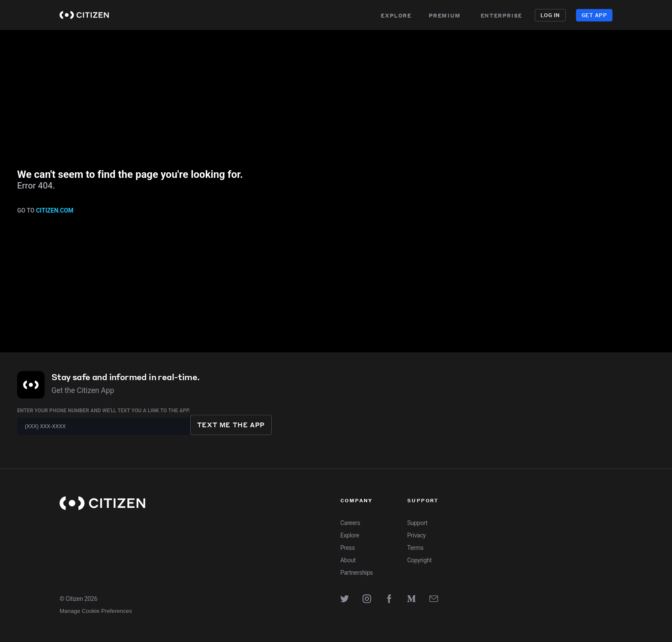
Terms (415, 548)
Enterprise (505, 15)
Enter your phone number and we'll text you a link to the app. (104, 411)
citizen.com (55, 210)
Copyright (419, 560)
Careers (350, 523)
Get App (594, 15)
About (348, 560)
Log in (550, 15)
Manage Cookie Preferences (96, 611)
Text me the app (231, 425)
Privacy (416, 535)
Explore (396, 15)
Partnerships (357, 573)
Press (348, 548)
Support (417, 523)
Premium (445, 15)
